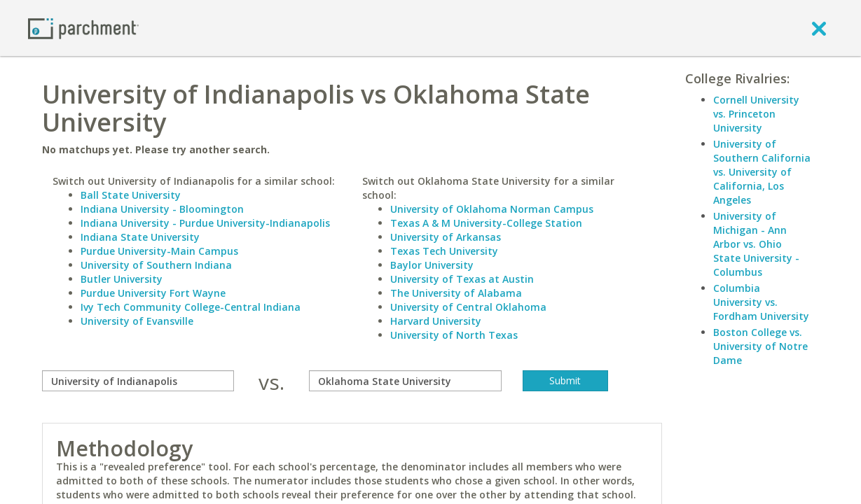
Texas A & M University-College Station (486, 223)
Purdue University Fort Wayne (153, 293)
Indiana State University (140, 237)
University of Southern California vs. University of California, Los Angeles (762, 172)
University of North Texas (454, 335)
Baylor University (432, 265)
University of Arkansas (446, 237)
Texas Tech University (444, 251)
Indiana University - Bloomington (162, 209)
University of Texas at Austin (462, 279)
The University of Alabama (456, 293)
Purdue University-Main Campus (159, 251)
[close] (819, 28)
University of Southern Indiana (156, 265)
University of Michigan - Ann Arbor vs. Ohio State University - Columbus (756, 244)
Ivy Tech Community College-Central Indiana (191, 307)
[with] (405, 381)
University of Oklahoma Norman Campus (492, 209)
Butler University (122, 279)
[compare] (138, 381)
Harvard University (436, 321)
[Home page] (83, 28)
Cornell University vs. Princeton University (756, 114)
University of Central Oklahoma (468, 307)
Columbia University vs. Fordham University (761, 302)
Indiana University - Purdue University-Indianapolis (205, 223)
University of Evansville (137, 321)
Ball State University (131, 195)
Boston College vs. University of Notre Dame (760, 346)
